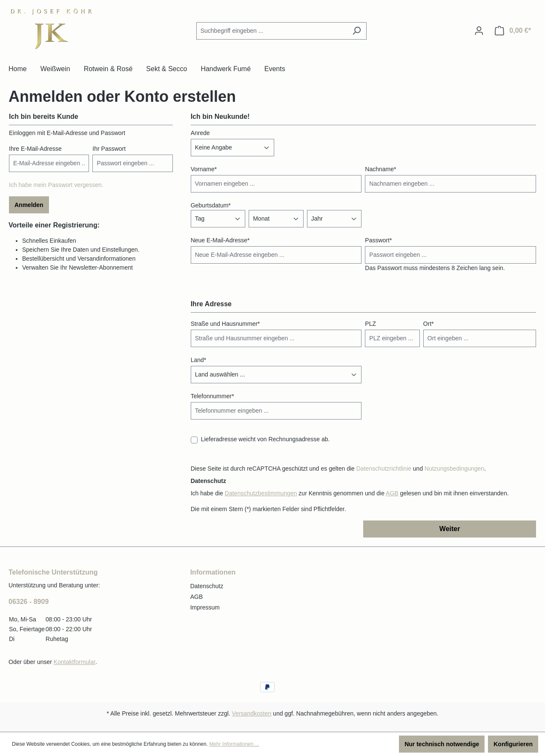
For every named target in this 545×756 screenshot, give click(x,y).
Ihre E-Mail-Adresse (35, 149)
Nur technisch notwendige (442, 744)
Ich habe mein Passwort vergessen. (56, 185)
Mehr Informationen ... (234, 744)
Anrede (200, 133)
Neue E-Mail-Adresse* (220, 240)
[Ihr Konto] (479, 31)
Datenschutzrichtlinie (384, 469)
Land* (199, 360)
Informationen (213, 572)
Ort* (429, 324)
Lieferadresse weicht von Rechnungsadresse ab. (265, 439)
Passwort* (378, 240)
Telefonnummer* (212, 396)
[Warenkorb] (513, 31)
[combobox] (272, 31)
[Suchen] (357, 31)
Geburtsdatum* (211, 205)
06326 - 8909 (29, 602)
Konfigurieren (513, 744)
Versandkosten (252, 713)
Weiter (450, 529)
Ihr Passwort (109, 149)
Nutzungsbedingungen (454, 469)
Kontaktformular (75, 662)
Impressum (205, 607)
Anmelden (29, 205)
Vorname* (204, 169)
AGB (392, 493)
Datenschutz (207, 586)
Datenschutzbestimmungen (261, 493)
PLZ (370, 324)
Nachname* (380, 169)
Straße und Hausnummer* (225, 324)
